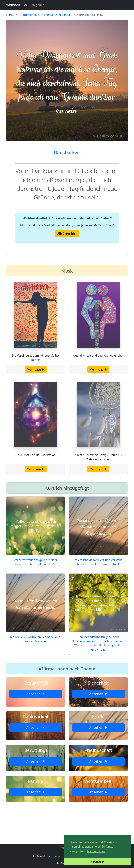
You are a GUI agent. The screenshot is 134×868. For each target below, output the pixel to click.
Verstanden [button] (98, 862)
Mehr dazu (36, 370)
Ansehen (36, 694)
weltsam (13, 5)
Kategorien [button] (37, 5)
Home (10, 15)
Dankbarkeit (67, 152)
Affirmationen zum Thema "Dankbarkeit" (45, 15)
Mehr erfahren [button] (96, 851)
